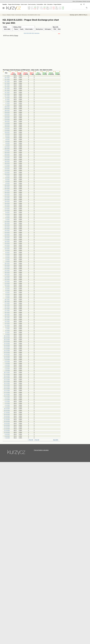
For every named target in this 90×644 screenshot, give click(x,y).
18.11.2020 (7, 387)
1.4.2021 (7, 220)
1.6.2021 (7, 145)
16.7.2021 (7, 89)
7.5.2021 (7, 176)
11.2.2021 (7, 283)
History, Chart (17, 27)
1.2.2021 (7, 298)
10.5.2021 (7, 174)
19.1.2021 (7, 314)
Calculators (50, 4)
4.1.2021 (7, 334)
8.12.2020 (7, 362)
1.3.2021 (7, 261)
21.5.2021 (7, 158)
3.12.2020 (7, 367)
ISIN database (79, 1)
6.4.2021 (7, 218)
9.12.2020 (7, 360)
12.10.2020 (7, 432)
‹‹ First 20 (37, 440)
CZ (81, 4)
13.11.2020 (7, 391)
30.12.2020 (7, 336)
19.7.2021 (7, 87)
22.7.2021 (7, 81)
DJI (38, 9)
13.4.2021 (7, 209)
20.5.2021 (7, 160)
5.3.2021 (7, 254)
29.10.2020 (7, 411)
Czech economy (32, 4)
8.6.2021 (7, 136)
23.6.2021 (7, 116)
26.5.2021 (7, 152)
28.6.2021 (7, 111)
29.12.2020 (7, 338)
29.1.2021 (7, 300)
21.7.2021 (7, 83)
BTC (38, 7)
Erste (57, 9)
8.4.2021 (7, 214)
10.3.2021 (7, 249)
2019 (28, 33)
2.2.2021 (7, 296)
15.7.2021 (7, 90)
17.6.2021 (7, 123)
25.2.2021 (7, 265)
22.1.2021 (7, 309)
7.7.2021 (7, 101)
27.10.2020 (7, 412)
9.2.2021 (7, 287)
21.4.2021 (7, 198)
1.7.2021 (7, 105)
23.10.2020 (7, 416)
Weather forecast (86, 1)
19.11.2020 (7, 385)
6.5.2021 (7, 178)
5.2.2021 (7, 291)
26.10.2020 (7, 414)
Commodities (40, 4)
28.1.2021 (7, 302)
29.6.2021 (7, 109)
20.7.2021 (7, 85)
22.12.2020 (7, 343)
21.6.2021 (7, 120)
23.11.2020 (7, 382)
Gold (45, 4)
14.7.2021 (7, 92)
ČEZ (56, 7)
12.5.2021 (7, 171)
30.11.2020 (7, 372)
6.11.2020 (7, 400)
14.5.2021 (7, 167)
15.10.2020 (7, 427)
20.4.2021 (7, 200)
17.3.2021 (7, 240)
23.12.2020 (7, 341)
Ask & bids (7, 29)
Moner (74, 1)
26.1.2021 (7, 305)
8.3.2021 (7, 252)
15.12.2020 (7, 352)
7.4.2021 (7, 216)
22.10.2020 (7, 418)
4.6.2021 (7, 140)
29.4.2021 (7, 187)
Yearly (22, 29)
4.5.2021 (7, 181)
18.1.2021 (7, 316)
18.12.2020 (7, 347)
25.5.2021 (7, 154)
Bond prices (39, 29)
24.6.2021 (7, 114)
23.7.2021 (7, 80)
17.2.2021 (7, 276)
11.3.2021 (7, 247)
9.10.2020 (7, 434)
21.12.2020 (7, 345)
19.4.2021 (7, 201)
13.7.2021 (7, 94)
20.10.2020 (7, 421)
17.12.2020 (7, 349)
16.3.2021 (7, 241)
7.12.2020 (7, 363)
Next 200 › (56, 440)
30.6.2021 (7, 107)
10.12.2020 (7, 358)
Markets (9, 15)
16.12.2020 (7, 351)
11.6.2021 (7, 131)
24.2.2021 (7, 267)
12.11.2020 (7, 392)
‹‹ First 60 (30, 440)
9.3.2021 (7, 251)
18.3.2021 (7, 238)
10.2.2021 (7, 285)
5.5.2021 (7, 180)
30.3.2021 (7, 223)
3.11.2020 (7, 405)
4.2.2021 (7, 292)
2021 (33, 33)
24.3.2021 (7, 231)
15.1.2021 (7, 318)
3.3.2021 (7, 258)
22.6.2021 (7, 118)
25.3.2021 (7, 229)
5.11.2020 (7, 402)
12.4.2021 (7, 211)
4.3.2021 (7, 256)
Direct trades (29, 29)
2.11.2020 (7, 407)
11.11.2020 (7, 394)
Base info (56, 27)
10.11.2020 (7, 396)
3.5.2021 (7, 183)
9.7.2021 (7, 98)
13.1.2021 (7, 321)
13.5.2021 (7, 169)
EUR (29, 7)
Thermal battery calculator (41, 450)
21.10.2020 (7, 420)
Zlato (48, 7)
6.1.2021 (7, 331)
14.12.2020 (7, 354)
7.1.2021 (7, 329)
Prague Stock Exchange (14, 4)
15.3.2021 (7, 243)
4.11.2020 (7, 403)
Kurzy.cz (4, 15)
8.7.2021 (7, 100)
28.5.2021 (7, 149)
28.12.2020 (7, 340)
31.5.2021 (7, 147)
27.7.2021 (7, 76)
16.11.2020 (7, 389)
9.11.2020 (7, 398)
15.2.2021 (7, 280)
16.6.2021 (7, 125)
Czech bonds (18, 15)
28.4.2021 (7, 189)
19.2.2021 (7, 272)
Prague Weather (57, 4)
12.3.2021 (7, 245)
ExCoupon (48, 29)
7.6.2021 (7, 138)
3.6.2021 (7, 141)
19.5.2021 (7, 161)
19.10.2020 (7, 423)
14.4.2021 (7, 207)
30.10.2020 (7, 409)
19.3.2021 (7, 236)
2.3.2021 (7, 260)
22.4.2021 (7, 196)
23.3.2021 (7, 232)
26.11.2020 (7, 376)
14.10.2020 (7, 429)
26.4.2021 (7, 192)
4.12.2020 (7, 365)
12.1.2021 (7, 323)
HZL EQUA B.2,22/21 (32, 15)
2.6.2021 (7, 143)
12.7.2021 (7, 96)
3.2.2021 (7, 294)
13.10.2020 (7, 431)
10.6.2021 (7, 132)
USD (29, 9)
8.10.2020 (7, 436)
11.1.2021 (7, 325)
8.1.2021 (7, 327)
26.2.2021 (7, 263)
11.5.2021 (7, 172)
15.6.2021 (7, 127)
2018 (25, 33)
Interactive (37, 33)
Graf (39, 15)
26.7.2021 (7, 78)
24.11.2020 (7, 380)
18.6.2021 (7, 121)
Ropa (48, 9)
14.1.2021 (7, 320)
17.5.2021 (7, 165)
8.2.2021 (7, 289)
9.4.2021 (7, 212)
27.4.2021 (7, 191)
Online (5, 27)
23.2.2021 (7, 269)
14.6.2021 (7, 129)
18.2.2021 (7, 274)
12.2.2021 (7, 282)
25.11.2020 (7, 378)
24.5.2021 (7, 156)
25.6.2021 (7, 112)
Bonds (13, 15)
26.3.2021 (7, 227)
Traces (16, 29)
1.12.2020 (7, 371)
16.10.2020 (7, 425)
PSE (55, 29)
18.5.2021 (7, 163)
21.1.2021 (7, 311)
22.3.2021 (7, 234)
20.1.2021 (7, 312)
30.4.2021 (7, 185)
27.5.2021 (7, 151)
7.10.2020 (7, 438)
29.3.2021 (7, 225)
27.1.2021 (7, 303)
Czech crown (24, 4)
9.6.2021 (7, 134)
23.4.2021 (7, 194)
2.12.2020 (7, 369)
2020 (30, 33)
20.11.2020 (7, 383)
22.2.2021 (7, 271)
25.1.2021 (7, 307)
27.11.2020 (7, 374)
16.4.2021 (7, 203)
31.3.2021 (7, 221)
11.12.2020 (7, 356)
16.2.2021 (7, 278)
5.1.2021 (7, 332)
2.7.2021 (7, 103)
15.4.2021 (7, 205)
